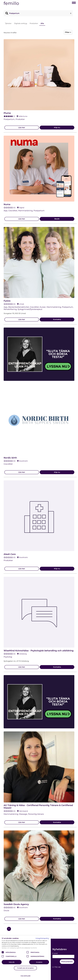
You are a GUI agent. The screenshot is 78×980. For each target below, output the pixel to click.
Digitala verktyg (21, 23)
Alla (42, 23)
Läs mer (22, 127)
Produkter (34, 23)
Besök (57, 219)
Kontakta (57, 319)
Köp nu (57, 127)
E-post (55, 953)
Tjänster (8, 23)
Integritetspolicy (42, 938)
